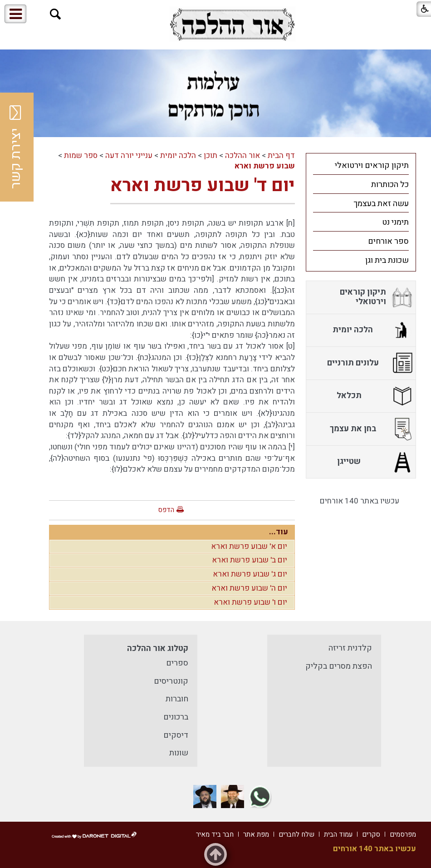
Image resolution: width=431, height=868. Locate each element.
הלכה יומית (178, 155)
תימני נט (395, 222)
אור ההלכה (242, 155)
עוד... (279, 532)
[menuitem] (361, 165)
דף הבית (281, 155)
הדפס (166, 510)
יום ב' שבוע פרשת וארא (250, 560)
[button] (56, 14)
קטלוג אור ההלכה (158, 649)
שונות (179, 753)
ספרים (177, 663)
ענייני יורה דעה (129, 155)
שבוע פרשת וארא (265, 166)
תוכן (211, 155)
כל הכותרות (390, 185)
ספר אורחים (388, 241)
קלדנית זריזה (350, 648)
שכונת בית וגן (387, 260)
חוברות (177, 699)
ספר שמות (81, 155)
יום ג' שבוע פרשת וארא (250, 574)
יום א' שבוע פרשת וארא (249, 546)
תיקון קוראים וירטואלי (372, 165)
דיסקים (176, 735)
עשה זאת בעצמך (381, 204)
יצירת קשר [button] (16, 147)
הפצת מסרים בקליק (339, 666)
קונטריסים (171, 681)
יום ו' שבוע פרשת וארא (250, 602)
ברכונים (176, 717)
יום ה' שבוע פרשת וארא (249, 588)
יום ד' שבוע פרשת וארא (203, 185)
